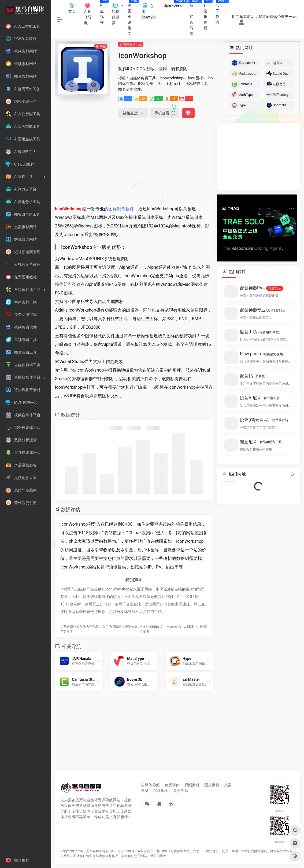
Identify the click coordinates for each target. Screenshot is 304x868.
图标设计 (173, 84)
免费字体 (172, 785)
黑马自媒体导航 (98, 851)
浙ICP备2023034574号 (127, 851)
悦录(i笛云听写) (266, 420)
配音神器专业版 (263, 310)
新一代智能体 (194, 18)
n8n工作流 (221, 12)
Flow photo (261, 354)
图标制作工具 (149, 84)
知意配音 (261, 442)
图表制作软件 (129, 89)
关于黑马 (181, 791)
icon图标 (195, 78)
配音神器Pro (262, 288)
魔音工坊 (259, 332)
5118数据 (88, 533)
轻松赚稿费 (207, 15)
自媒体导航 (150, 785)
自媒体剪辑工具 (131, 44)
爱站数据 (113, 533)
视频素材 (192, 785)
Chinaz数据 (139, 533)
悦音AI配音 (260, 398)
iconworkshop (172, 78)
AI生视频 (104, 12)
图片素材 (212, 785)
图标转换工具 (197, 84)
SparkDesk (175, 4)
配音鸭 (252, 376)
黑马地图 (161, 791)
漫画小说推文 (132, 18)
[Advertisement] (134, 161)
